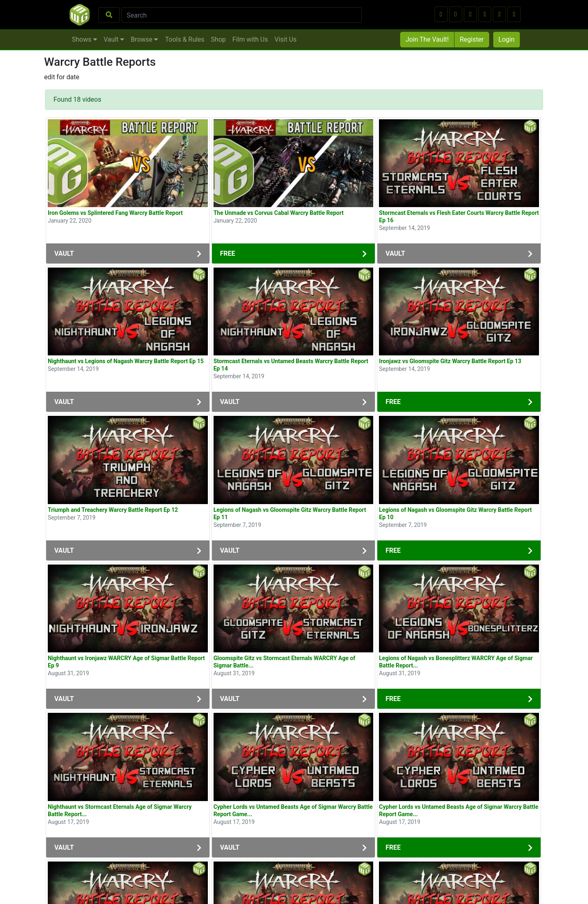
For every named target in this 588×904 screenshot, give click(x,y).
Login (507, 39)
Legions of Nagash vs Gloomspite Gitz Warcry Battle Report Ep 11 (290, 513)
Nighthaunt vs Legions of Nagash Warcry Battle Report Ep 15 (126, 361)
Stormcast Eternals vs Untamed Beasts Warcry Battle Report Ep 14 (291, 365)
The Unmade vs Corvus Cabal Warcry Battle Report (279, 213)
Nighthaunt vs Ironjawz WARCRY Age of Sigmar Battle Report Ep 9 (126, 662)
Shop (218, 39)
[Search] (242, 15)
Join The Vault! (427, 39)
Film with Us (250, 39)
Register (472, 39)
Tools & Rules (185, 39)
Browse (144, 39)
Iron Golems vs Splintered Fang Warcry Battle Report (115, 213)
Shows (85, 39)
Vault (114, 39)
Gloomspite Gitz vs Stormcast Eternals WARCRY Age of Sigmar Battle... (284, 662)
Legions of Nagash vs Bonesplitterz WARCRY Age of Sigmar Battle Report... (456, 662)
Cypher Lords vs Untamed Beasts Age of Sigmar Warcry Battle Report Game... (293, 810)
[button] (441, 14)
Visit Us (285, 39)
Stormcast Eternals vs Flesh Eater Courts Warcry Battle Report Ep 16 (459, 217)
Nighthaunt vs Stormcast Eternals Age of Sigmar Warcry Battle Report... (120, 810)
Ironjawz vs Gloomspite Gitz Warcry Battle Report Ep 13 (450, 361)
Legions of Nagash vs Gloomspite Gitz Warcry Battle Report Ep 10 (455, 513)
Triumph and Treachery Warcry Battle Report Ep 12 (113, 510)
